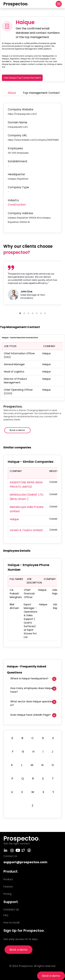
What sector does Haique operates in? (32, 703)
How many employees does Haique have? (32, 690)
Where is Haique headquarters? (29, 678)
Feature (8, 887)
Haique (14, 519)
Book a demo (51, 976)
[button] (20, 313)
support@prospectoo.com (25, 862)
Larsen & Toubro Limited (26, 530)
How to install (11, 923)
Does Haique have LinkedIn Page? (31, 715)
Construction (17, 205)
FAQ (6, 915)
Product (8, 879)
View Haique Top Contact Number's (22, 78)
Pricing (7, 894)
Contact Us (11, 910)
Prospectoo (16, 4)
